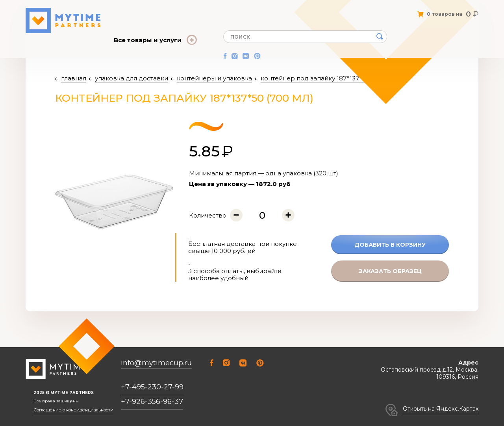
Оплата (246, 11)
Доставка (271, 11)
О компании (130, 11)
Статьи (223, 11)
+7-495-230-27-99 (152, 387)
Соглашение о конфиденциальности (71, 410)
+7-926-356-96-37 (152, 402)
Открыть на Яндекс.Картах (441, 409)
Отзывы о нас (192, 11)
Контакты (300, 11)
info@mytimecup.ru (156, 364)
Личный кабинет (338, 11)
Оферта (160, 11)
